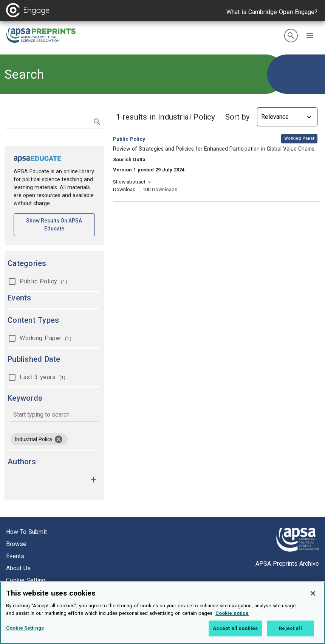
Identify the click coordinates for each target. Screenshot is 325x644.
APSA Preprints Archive (287, 564)
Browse (16, 544)
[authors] (49, 480)
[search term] (47, 121)
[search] (291, 36)
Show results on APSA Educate (60, 225)
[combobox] (54, 415)
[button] (310, 36)
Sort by (237, 117)
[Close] (313, 602)
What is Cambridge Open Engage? (272, 12)
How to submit (26, 532)
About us (18, 568)
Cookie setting (26, 580)
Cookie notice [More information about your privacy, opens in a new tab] (232, 622)
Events (15, 556)
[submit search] (97, 122)
